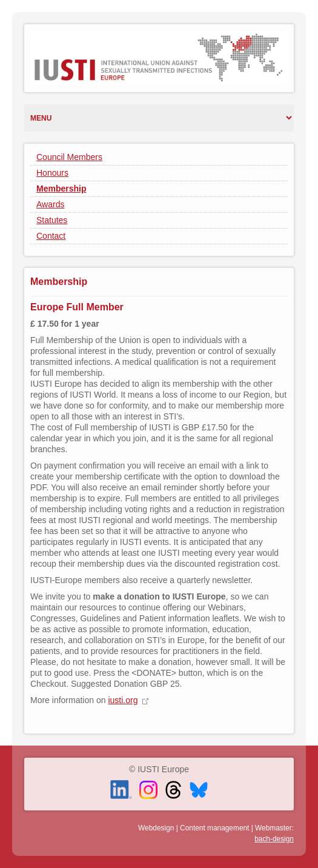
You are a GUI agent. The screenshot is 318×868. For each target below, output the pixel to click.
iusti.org (123, 700)
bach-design (274, 839)
